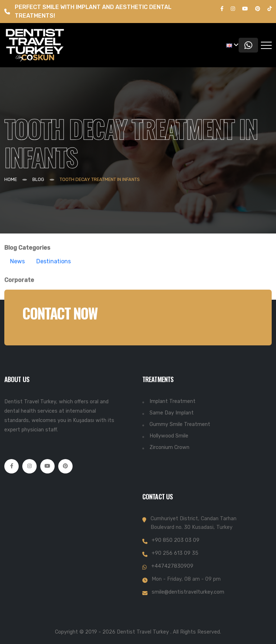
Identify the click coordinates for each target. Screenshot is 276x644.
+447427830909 (172, 566)
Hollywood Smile (169, 436)
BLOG (38, 179)
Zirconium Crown (169, 447)
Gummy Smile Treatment (180, 424)
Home (11, 179)
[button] (233, 45)
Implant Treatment (172, 401)
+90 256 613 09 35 (175, 553)
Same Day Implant (172, 413)
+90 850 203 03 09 (176, 540)
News (17, 266)
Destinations (54, 266)
